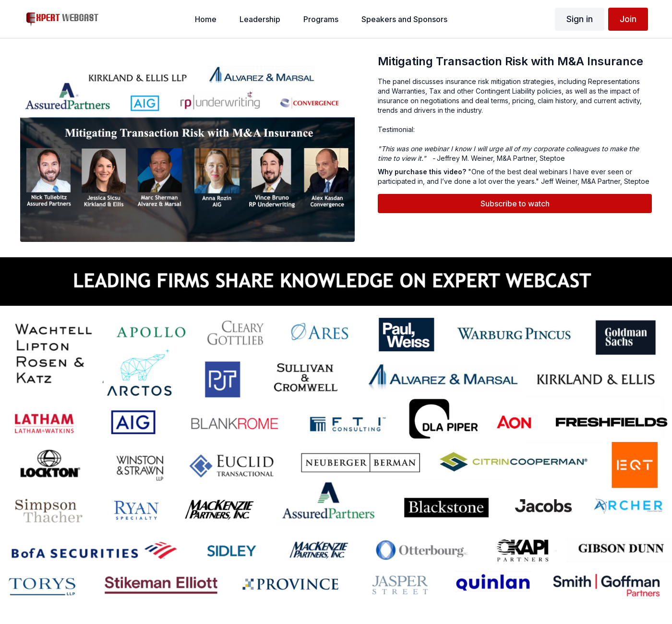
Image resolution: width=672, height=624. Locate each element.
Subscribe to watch (515, 204)
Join (628, 19)
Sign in (580, 19)
